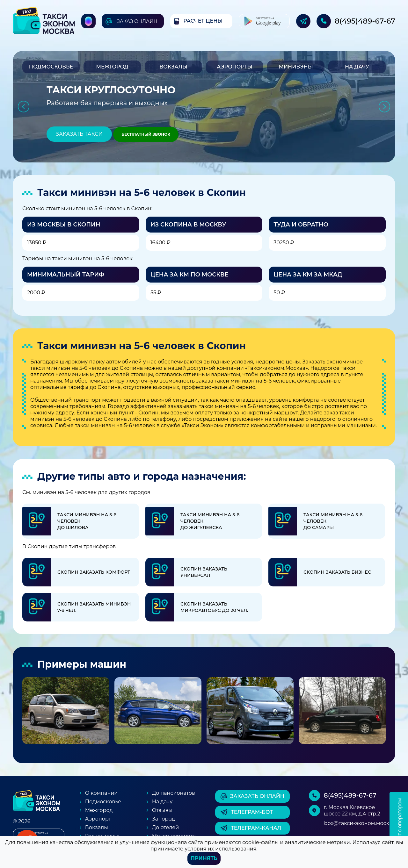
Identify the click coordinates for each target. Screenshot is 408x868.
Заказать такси (79, 134)
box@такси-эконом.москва (360, 823)
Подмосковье (51, 67)
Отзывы (162, 810)
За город (164, 819)
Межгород (112, 67)
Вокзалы (173, 67)
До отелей (166, 827)
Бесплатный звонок (146, 134)
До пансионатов (174, 793)
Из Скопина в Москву (188, 225)
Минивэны (296, 67)
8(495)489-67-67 (365, 21)
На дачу (357, 67)
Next (385, 107)
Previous (23, 107)
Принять (204, 858)
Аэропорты (234, 67)
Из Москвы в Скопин (64, 225)
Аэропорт (98, 819)
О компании (102, 793)
